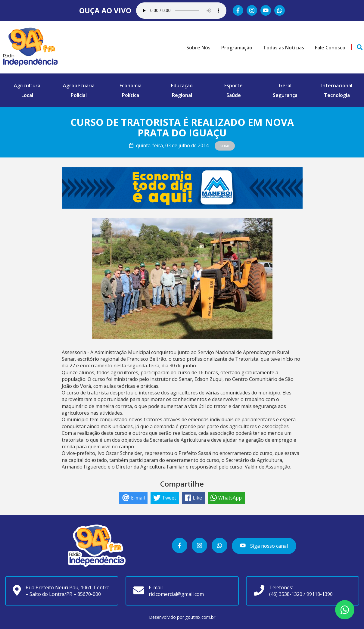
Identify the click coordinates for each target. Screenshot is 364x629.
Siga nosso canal (264, 546)
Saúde (234, 95)
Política (131, 95)
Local (27, 95)
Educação (182, 86)
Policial (79, 95)
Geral (285, 86)
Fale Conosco (330, 48)
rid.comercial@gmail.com (176, 594)
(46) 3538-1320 (286, 594)
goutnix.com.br (200, 617)
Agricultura (27, 86)
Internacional (337, 86)
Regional (182, 95)
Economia (131, 86)
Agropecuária (79, 86)
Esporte (233, 86)
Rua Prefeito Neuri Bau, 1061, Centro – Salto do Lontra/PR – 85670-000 (68, 591)
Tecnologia (337, 95)
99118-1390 (320, 594)
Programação (237, 48)
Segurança (285, 95)
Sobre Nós (198, 48)
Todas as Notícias (284, 48)
